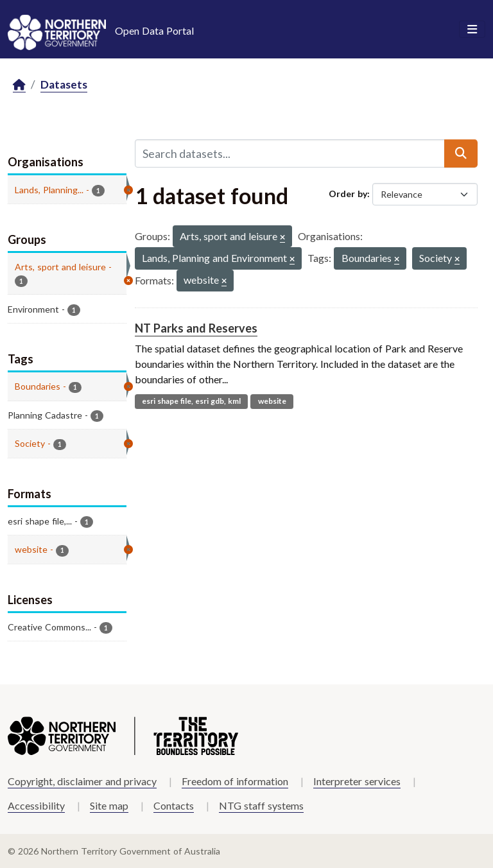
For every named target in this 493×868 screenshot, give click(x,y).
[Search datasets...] (290, 153)
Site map (109, 805)
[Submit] (461, 153)
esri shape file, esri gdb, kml (191, 401)
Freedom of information (235, 781)
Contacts (174, 805)
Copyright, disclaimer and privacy (82, 781)
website (272, 401)
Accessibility (36, 805)
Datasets (64, 84)
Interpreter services (357, 781)
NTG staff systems (261, 805)
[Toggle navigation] (472, 30)
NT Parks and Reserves (196, 328)
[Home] (19, 85)
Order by (348, 194)
